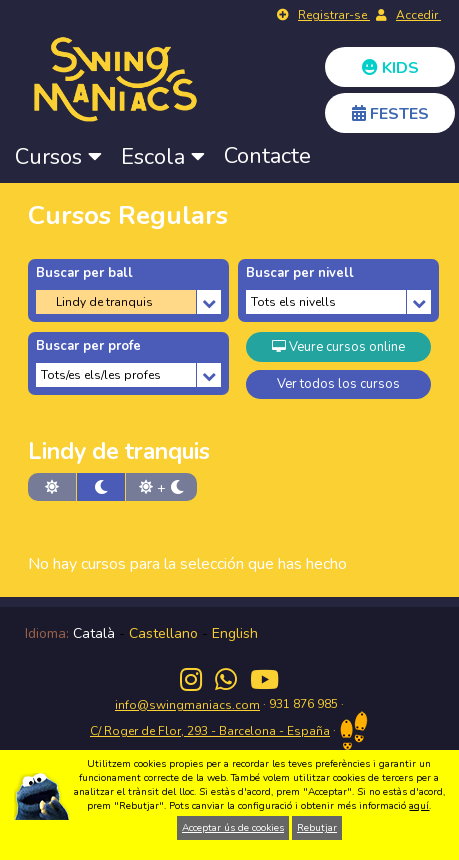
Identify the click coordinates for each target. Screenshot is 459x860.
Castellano (163, 633)
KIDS (390, 68)
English (235, 633)
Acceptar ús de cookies (233, 828)
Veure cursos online (338, 347)
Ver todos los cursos (338, 384)
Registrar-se (334, 15)
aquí (419, 806)
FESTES (390, 114)
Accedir (418, 15)
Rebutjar (317, 828)
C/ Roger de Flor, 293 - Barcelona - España (210, 731)
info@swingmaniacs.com (187, 705)
